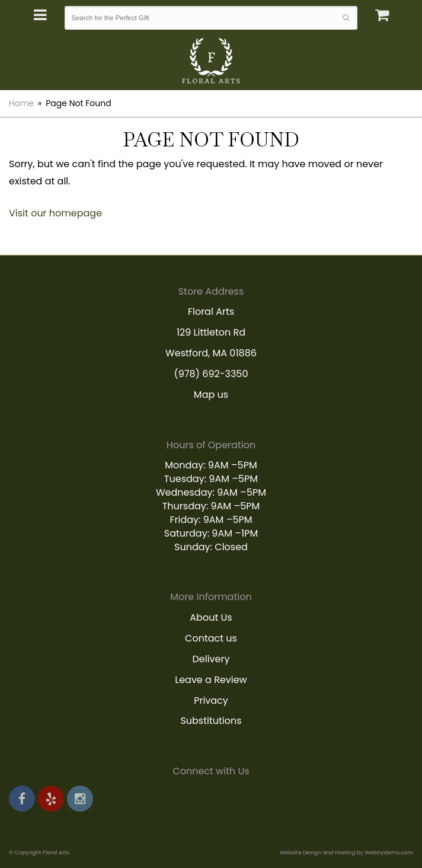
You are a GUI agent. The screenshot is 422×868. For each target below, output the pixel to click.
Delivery (211, 659)
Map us (211, 395)
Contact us (211, 638)
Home (21, 103)
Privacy (211, 701)
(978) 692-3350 (211, 374)
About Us (211, 618)
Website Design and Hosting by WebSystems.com (346, 852)
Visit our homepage (55, 213)
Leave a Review (211, 680)
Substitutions (211, 721)
